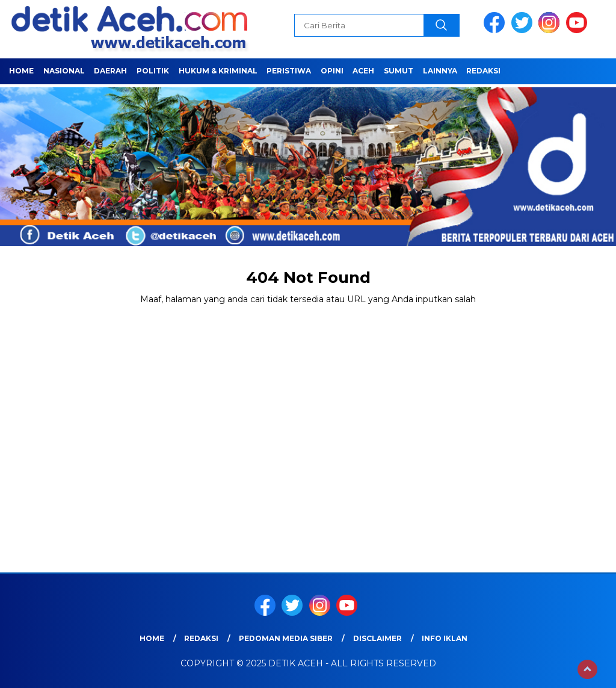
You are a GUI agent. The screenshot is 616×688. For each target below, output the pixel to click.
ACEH (363, 71)
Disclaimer (377, 638)
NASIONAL (64, 71)
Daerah (110, 71)
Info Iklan (445, 638)
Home (21, 71)
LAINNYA (440, 71)
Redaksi (483, 71)
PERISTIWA (289, 71)
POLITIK (153, 71)
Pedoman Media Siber (286, 638)
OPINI (332, 71)
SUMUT (399, 71)
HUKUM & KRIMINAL (218, 71)
